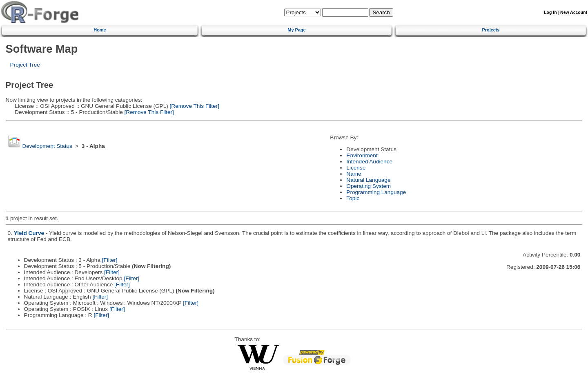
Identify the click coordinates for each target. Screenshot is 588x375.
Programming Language (376, 192)
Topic (353, 198)
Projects (491, 30)
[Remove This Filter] (194, 106)
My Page (296, 30)
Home (100, 30)
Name (354, 174)
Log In (550, 12)
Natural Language (368, 180)
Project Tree (25, 65)
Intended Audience (369, 162)
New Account (574, 12)
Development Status (47, 146)
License (356, 168)
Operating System (369, 186)
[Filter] (110, 260)
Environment (362, 155)
